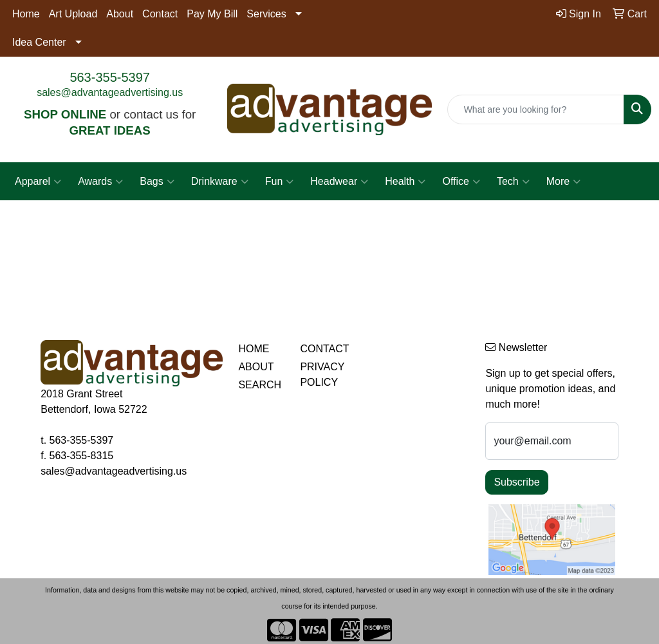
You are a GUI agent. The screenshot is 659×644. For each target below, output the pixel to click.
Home (26, 14)
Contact (160, 14)
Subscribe (516, 482)
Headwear (339, 182)
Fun (280, 182)
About (120, 14)
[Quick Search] (536, 109)
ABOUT (256, 367)
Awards (100, 182)
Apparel (38, 182)
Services (266, 14)
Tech (513, 182)
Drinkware (220, 182)
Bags (157, 182)
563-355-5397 (110, 77)
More (563, 182)
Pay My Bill (212, 14)
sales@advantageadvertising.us (110, 92)
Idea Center (39, 42)
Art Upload (73, 14)
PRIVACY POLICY (322, 374)
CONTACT (323, 349)
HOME (254, 349)
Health (405, 182)
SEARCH (260, 385)
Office (461, 182)
